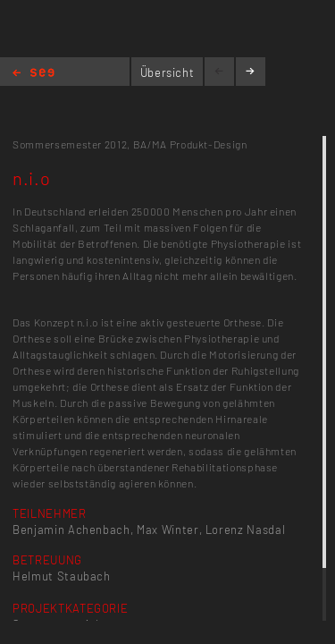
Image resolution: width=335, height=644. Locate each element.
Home (33, 74)
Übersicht (167, 72)
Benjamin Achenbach (71, 530)
